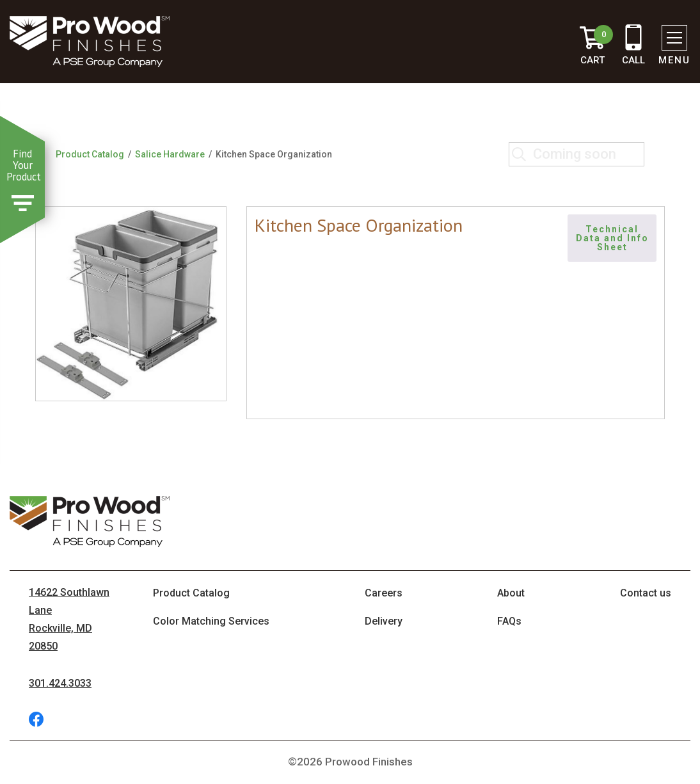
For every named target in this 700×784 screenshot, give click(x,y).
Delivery (384, 621)
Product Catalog (90, 154)
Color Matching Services (211, 621)
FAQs (509, 621)
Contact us (646, 593)
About (511, 593)
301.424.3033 (60, 683)
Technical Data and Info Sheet (614, 238)
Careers (384, 593)
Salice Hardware (170, 154)
